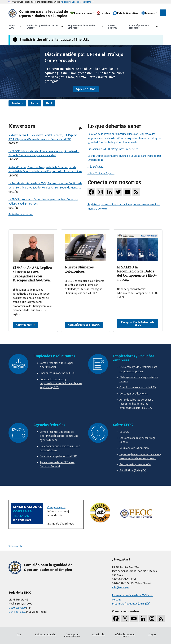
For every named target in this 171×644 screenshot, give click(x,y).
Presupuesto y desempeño (135, 464)
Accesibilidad (99, 634)
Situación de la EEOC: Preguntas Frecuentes (113, 149)
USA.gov (152, 634)
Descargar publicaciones (134, 394)
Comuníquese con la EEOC (84, 325)
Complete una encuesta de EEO (138, 387)
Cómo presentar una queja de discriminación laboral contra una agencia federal (59, 436)
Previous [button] (17, 103)
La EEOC (124, 432)
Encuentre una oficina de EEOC (57, 373)
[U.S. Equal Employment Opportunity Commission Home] (39, 14)
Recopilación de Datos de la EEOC (138, 323)
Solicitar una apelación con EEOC (59, 456)
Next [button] (49, 103)
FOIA (19, 634)
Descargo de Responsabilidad (72, 635)
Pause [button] (34, 103)
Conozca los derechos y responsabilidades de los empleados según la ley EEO (61, 383)
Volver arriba (16, 546)
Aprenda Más (86, 89)
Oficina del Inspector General (125, 635)
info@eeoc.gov (121, 587)
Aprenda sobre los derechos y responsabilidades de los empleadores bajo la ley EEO (136, 404)
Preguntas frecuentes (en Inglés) (131, 604)
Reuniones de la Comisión (134, 448)
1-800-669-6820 (17, 608)
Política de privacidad (46, 634)
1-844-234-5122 (17, 612)
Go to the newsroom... (21, 214)
